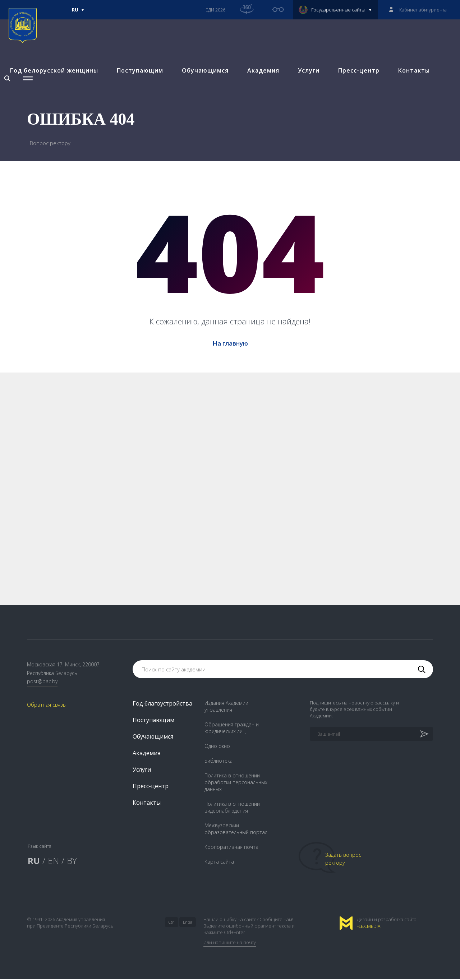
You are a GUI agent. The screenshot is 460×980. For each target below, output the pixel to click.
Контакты (413, 78)
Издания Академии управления (226, 707)
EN (53, 862)
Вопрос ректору (50, 143)
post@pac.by (42, 683)
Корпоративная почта (231, 848)
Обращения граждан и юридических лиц (232, 729)
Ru (78, 13)
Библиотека (218, 762)
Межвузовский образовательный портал (236, 830)
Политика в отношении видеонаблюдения (232, 808)
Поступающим (139, 78)
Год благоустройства (162, 704)
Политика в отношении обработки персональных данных (236, 783)
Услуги (307, 78)
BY (72, 862)
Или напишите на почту (230, 943)
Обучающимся (204, 78)
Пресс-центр (357, 78)
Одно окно (217, 747)
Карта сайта (219, 863)
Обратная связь (46, 706)
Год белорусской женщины (53, 78)
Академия (262, 78)
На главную (230, 343)
